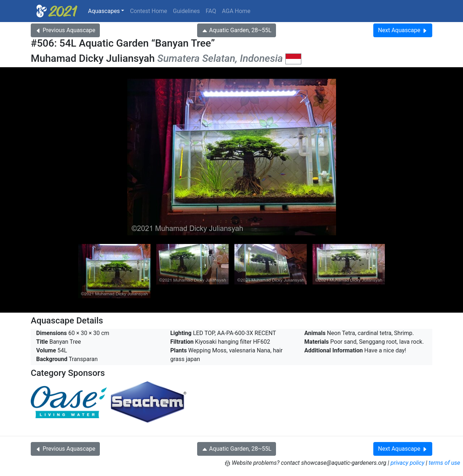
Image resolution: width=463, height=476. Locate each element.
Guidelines (186, 11)
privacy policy (408, 463)
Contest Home (148, 11)
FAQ (211, 11)
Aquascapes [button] (104, 11)
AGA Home (236, 11)
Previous (65, 30)
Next (403, 30)
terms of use (444, 463)
